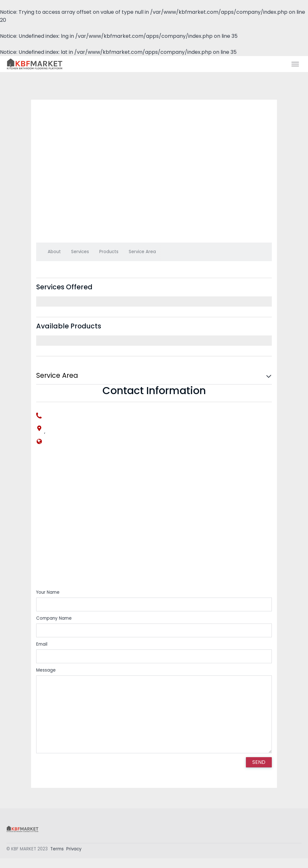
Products (109, 252)
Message (46, 670)
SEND (259, 762)
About (54, 252)
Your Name (48, 592)
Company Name (54, 618)
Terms (57, 851)
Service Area (142, 252)
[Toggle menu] (295, 64)
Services (80, 252)
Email (42, 644)
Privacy (74, 851)
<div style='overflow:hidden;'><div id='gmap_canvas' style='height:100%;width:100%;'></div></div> (154, 522)
